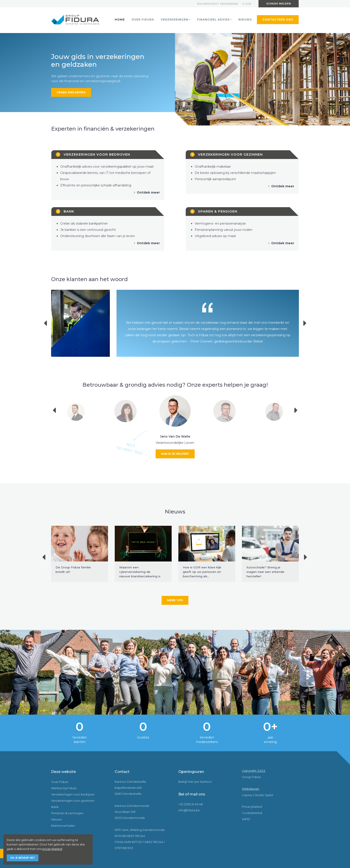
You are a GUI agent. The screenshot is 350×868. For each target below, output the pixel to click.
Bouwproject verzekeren (218, 4)
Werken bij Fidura (64, 788)
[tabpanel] (262, 79)
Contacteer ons (278, 20)
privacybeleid (52, 849)
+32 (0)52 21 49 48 (191, 804)
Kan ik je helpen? (175, 454)
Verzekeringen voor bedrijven (73, 794)
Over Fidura (143, 20)
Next (307, 323)
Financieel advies (213, 20)
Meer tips (175, 600)
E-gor (247, 4)
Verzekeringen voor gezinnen (73, 801)
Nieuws (245, 20)
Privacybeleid (252, 807)
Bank (55, 807)
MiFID (246, 819)
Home (120, 20)
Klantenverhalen (63, 826)
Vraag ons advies (71, 92)
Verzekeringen (175, 20)
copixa (247, 795)
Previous (48, 323)
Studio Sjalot (264, 795)
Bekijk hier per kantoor (195, 782)
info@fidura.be (189, 810)
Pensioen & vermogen (67, 813)
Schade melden (279, 4)
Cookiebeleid (252, 813)
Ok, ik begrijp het (23, 858)
